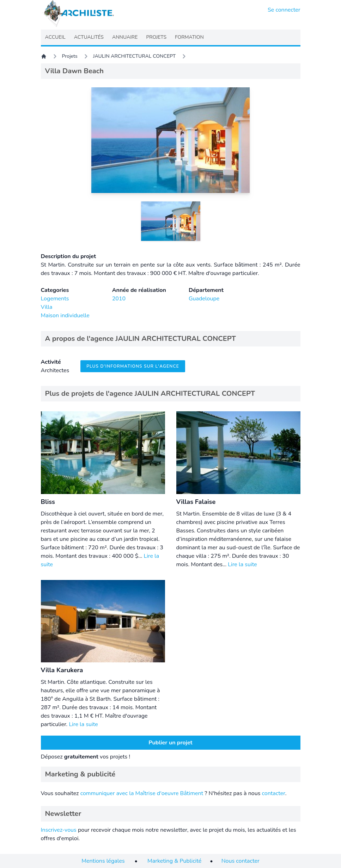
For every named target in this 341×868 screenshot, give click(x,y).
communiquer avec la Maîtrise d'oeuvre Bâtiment (142, 793)
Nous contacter (240, 861)
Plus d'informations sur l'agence (133, 366)
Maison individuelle (65, 316)
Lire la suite (242, 564)
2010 (119, 299)
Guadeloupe (204, 299)
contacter (273, 793)
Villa (47, 307)
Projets (70, 56)
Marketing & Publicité (174, 861)
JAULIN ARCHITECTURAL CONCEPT (135, 56)
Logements (55, 299)
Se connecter (284, 10)
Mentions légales (103, 861)
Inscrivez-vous (59, 830)
